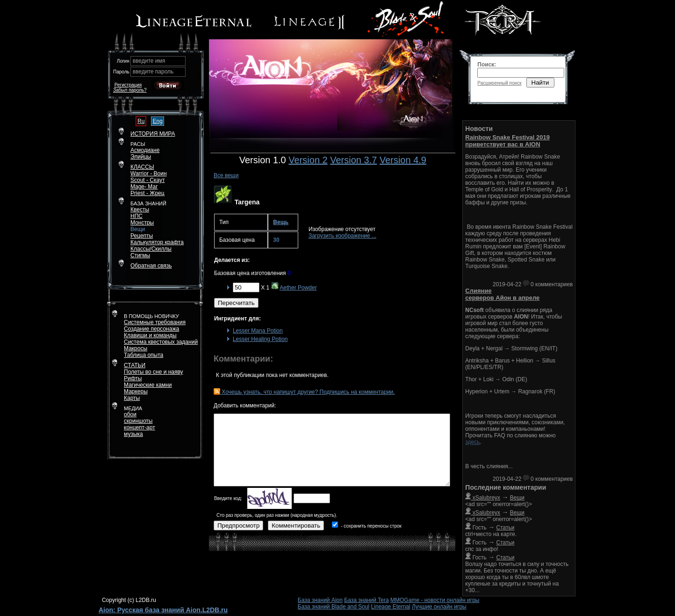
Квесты (140, 210)
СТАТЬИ (135, 365)
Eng (157, 121)
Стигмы (140, 255)
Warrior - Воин (149, 174)
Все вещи (226, 175)
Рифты (133, 378)
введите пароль (153, 72)
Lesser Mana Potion (258, 331)
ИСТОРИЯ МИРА (153, 134)
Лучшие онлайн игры (439, 607)
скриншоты (138, 421)
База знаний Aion (320, 600)
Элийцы (141, 157)
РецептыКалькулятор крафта (157, 239)
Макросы (136, 348)
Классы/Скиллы (151, 249)
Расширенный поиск (499, 83)
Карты (132, 398)
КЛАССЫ (142, 167)
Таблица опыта (144, 355)
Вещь (281, 222)
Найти (540, 83)
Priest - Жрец (147, 193)
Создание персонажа (151, 329)
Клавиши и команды (150, 335)
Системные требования (155, 322)
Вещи (138, 229)
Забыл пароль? (130, 90)
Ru (141, 121)
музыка (133, 434)
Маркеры (136, 391)
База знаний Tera (366, 600)
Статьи (506, 528)
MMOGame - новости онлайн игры (435, 600)
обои (130, 414)
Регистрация (128, 85)
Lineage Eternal (391, 607)
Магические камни (148, 385)
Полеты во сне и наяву (154, 372)
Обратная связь (151, 266)
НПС (136, 216)
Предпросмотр (238, 525)
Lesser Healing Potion (260, 339)
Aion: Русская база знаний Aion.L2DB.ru (163, 610)
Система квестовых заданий (161, 342)
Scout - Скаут (148, 180)
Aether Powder (298, 288)
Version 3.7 (353, 160)
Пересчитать (236, 303)
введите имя (149, 61)
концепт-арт (140, 428)
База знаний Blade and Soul (334, 607)
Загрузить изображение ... (342, 236)
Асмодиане (145, 150)
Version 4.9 (403, 160)
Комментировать (296, 525)
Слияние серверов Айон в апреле (502, 294)
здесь (472, 442)
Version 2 (308, 160)
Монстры (142, 223)
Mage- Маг (144, 187)
